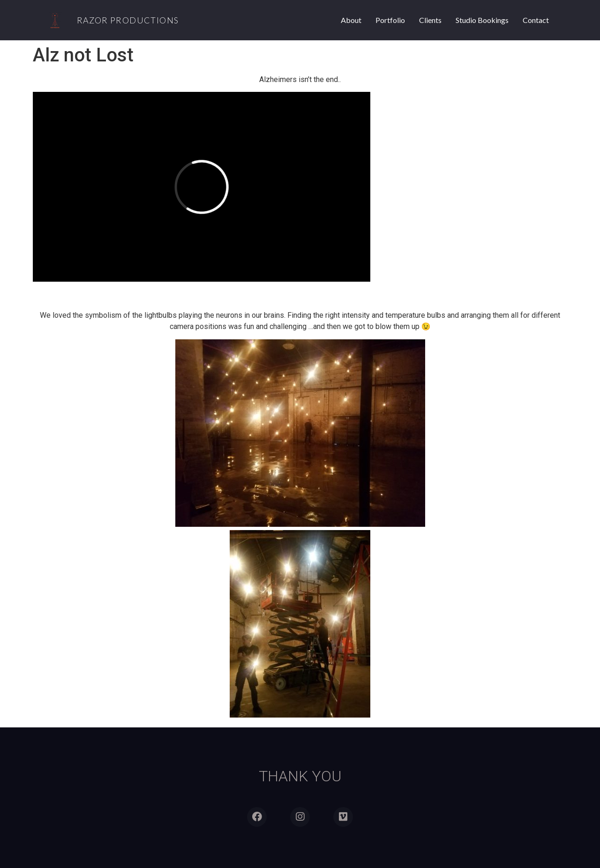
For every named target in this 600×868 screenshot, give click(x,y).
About (351, 20)
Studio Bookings (482, 20)
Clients (430, 20)
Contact (536, 20)
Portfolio (390, 20)
